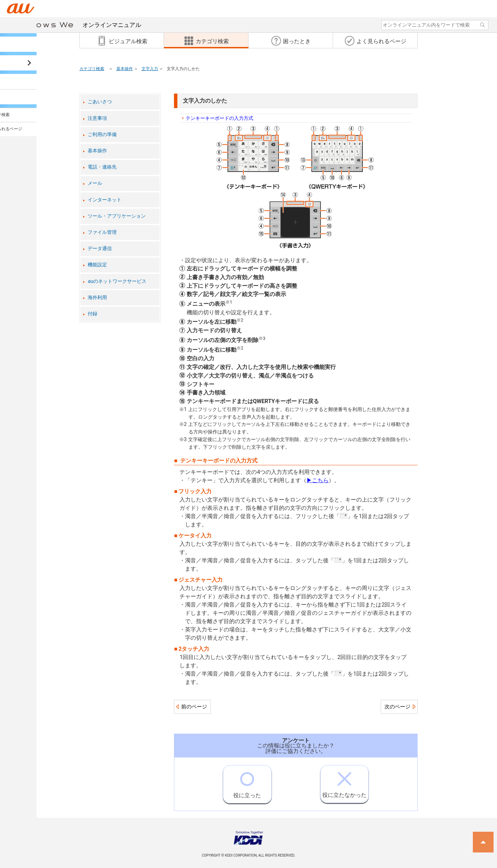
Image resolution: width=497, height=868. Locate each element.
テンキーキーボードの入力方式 (220, 118)
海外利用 (97, 298)
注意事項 (97, 118)
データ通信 (100, 249)
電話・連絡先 (102, 167)
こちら (318, 480)
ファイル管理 (102, 232)
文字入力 (150, 69)
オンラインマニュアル (80, 25)
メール (95, 183)
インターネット (105, 200)
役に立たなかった (344, 782)
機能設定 (97, 265)
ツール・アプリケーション (117, 216)
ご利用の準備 (102, 135)
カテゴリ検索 (92, 69)
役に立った (247, 782)
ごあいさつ (100, 102)
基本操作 (125, 69)
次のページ (397, 707)
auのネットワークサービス (117, 281)
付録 (92, 314)
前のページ (194, 707)
